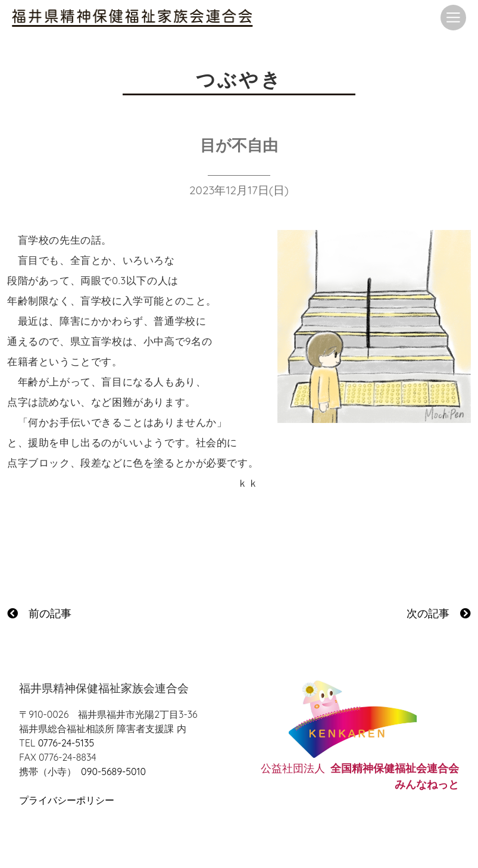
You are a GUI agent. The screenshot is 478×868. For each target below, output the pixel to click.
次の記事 (439, 613)
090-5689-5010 (113, 771)
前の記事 (39, 613)
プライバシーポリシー (67, 800)
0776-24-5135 (66, 743)
